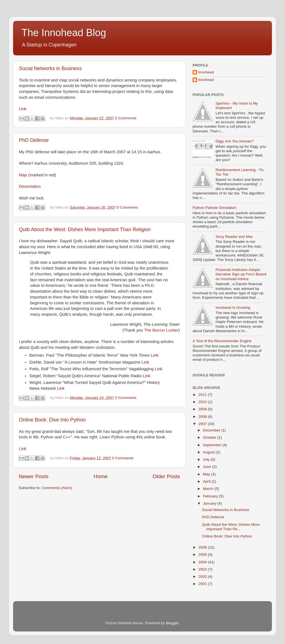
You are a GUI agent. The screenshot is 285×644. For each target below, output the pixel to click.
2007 (203, 424)
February (211, 496)
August (209, 452)
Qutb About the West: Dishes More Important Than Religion (85, 230)
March (209, 489)
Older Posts (166, 476)
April (207, 481)
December (212, 430)
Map (23, 175)
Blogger (172, 623)
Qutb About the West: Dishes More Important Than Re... (231, 527)
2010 (203, 402)
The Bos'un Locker (161, 330)
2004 (203, 562)
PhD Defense (34, 140)
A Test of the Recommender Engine (222, 341)
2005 (203, 555)
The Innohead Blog (64, 33)
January (210, 503)
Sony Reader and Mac (234, 237)
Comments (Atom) (57, 488)
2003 (203, 569)
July (207, 459)
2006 (203, 547)
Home (100, 476)
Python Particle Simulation (215, 208)
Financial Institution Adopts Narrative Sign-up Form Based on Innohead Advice (241, 274)
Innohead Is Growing (233, 308)
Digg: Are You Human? (234, 141)
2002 (203, 577)
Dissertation (30, 186)
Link (23, 109)
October (210, 437)
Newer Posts (34, 476)
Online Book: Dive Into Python (52, 420)
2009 (203, 409)
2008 (203, 417)
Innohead (206, 72)
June (207, 467)
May (207, 474)
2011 (203, 395)
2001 (203, 584)
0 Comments (126, 118)
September (213, 445)
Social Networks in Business (50, 68)
